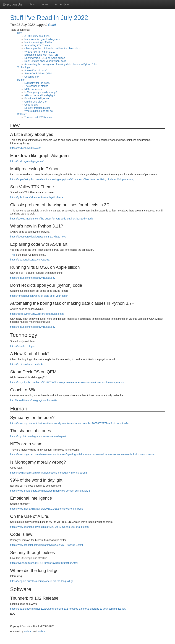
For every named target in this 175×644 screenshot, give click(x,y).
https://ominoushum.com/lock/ (27, 364)
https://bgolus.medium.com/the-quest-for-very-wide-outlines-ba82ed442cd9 (52, 219)
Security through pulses (37, 108)
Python (42, 632)
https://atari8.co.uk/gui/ (23, 346)
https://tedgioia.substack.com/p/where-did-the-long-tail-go (42, 581)
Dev (19, 33)
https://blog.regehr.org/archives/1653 (30, 260)
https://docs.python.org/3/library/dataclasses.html (37, 314)
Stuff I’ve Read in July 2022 (49, 18)
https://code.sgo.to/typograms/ (27, 161)
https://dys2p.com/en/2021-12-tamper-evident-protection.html (44, 563)
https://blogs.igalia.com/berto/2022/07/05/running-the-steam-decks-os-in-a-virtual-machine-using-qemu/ (67, 382)
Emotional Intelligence (37, 98)
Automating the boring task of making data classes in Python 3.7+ (61, 64)
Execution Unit (13, 4)
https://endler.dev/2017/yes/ (25, 148)
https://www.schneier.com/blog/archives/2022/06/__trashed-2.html (46, 545)
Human (21, 80)
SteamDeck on (39, 73)
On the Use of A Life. (36, 102)
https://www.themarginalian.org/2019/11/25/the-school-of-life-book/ (47, 509)
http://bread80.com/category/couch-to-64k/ (34, 400)
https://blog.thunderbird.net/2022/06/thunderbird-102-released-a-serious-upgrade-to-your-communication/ (68, 609)
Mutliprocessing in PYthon (39, 42)
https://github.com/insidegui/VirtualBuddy (33, 278)
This (12, 255)
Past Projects (62, 4)
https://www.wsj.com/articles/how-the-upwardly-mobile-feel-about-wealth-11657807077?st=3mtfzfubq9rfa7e (69, 423)
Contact (45, 4)
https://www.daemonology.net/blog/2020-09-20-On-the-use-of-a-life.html (50, 527)
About (32, 4)
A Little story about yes (37, 36)
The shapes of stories (36, 86)
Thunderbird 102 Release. (39, 117)
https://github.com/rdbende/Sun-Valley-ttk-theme (37, 197)
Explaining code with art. (41, 55)
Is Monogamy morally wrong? (41, 92)
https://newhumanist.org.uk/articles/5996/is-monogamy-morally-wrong (49, 473)
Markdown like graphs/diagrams (42, 39)
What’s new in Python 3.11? (40, 52)
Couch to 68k (32, 77)
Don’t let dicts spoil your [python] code (45, 61)
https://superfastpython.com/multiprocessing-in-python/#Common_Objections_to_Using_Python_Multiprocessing (72, 179)
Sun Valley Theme (37, 45)
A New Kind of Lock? (36, 70)
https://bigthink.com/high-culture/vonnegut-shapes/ (38, 436)
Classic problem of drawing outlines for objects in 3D (53, 48)
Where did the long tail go (39, 111)
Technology (24, 67)
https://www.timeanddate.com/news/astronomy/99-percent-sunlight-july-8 (50, 491)
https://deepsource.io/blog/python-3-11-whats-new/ (38, 237)
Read (52, 25)
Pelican (28, 632)
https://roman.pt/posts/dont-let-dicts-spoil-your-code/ (39, 296)
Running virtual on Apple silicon (45, 58)
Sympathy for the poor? (37, 83)
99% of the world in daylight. (40, 95)
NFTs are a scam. (34, 89)
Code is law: (31, 105)
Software (22, 114)
